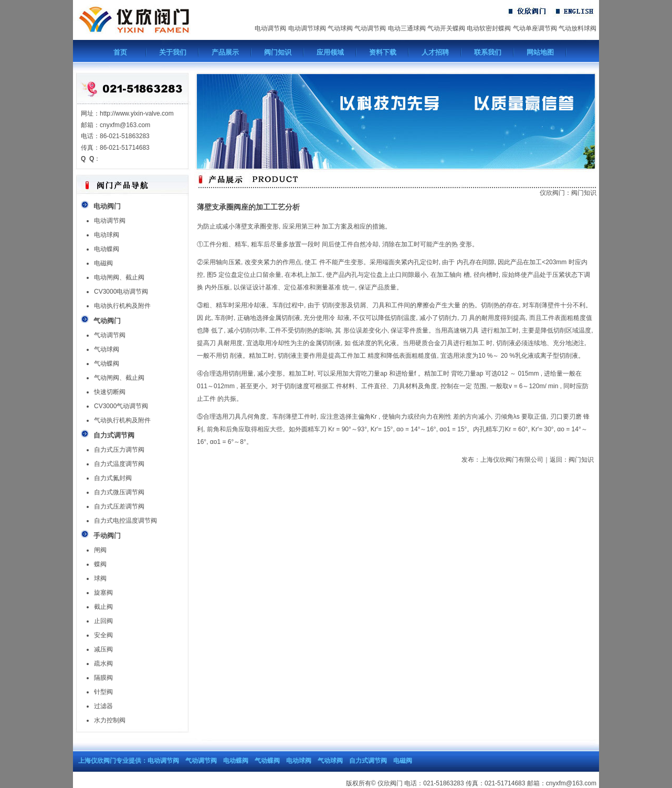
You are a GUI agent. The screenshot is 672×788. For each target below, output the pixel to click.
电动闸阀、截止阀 (119, 277)
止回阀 (103, 621)
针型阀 (103, 692)
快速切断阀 (110, 392)
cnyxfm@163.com (571, 783)
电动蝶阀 (107, 249)
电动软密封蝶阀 (489, 28)
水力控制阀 (110, 720)
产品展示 (225, 52)
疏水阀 (103, 663)
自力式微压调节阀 (119, 492)
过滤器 (103, 706)
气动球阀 (340, 28)
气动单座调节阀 (535, 28)
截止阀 (103, 607)
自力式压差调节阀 (119, 506)
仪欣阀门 (552, 193)
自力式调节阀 (368, 761)
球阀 (100, 578)
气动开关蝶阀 (446, 28)
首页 (120, 52)
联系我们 (488, 52)
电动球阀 (107, 235)
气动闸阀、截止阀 (119, 378)
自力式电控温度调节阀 (125, 521)
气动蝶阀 (107, 364)
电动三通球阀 (407, 28)
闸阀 (100, 550)
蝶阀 (100, 564)
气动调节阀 (370, 28)
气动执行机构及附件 (122, 420)
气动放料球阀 (577, 28)
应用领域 (330, 52)
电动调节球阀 (307, 28)
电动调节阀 (270, 28)
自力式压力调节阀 (119, 450)
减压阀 (103, 649)
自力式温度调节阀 (119, 464)
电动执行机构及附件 (122, 306)
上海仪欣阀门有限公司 (512, 460)
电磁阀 (103, 263)
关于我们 (173, 52)
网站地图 (540, 52)
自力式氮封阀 (113, 478)
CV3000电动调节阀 (121, 292)
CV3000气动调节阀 (121, 406)
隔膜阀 (103, 678)
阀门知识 (278, 52)
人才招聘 (435, 52)
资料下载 (383, 52)
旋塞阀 (103, 593)
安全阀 (103, 635)
